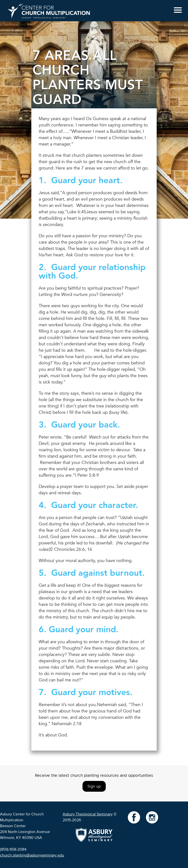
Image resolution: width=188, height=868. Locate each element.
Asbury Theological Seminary (88, 814)
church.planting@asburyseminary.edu (32, 855)
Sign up (94, 786)
